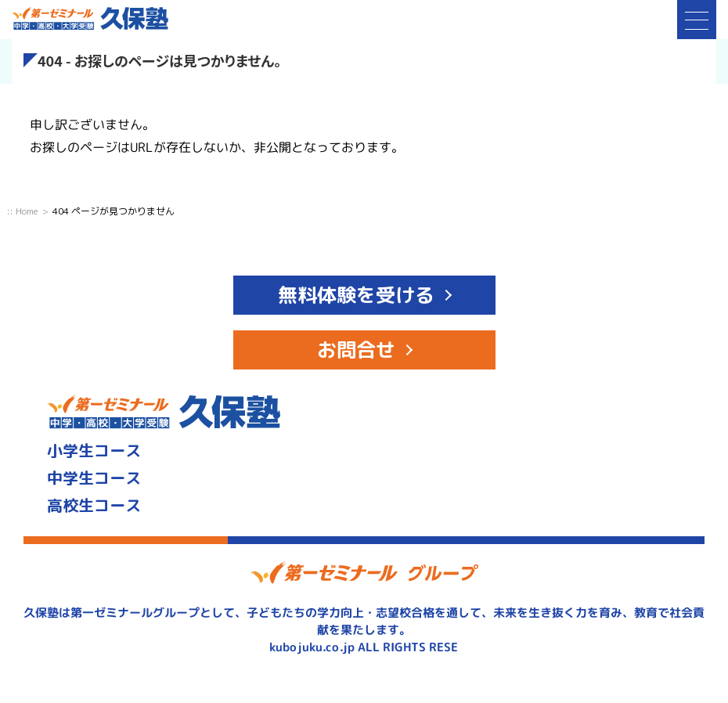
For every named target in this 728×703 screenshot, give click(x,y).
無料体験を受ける (356, 295)
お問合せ (356, 350)
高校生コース (94, 505)
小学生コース (94, 450)
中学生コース (94, 478)
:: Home (22, 211)
